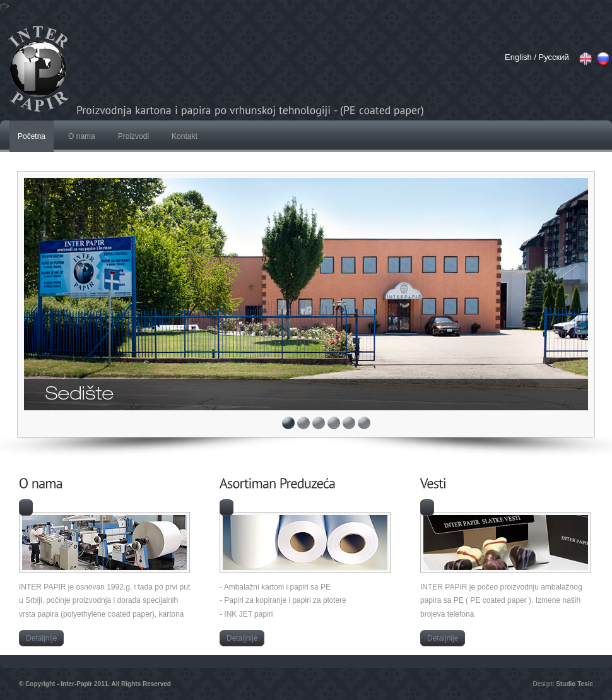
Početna (32, 136)
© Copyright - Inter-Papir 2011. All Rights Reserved (95, 684)
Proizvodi (133, 136)
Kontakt (185, 136)
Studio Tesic (574, 684)
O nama (82, 136)
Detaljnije (41, 638)
